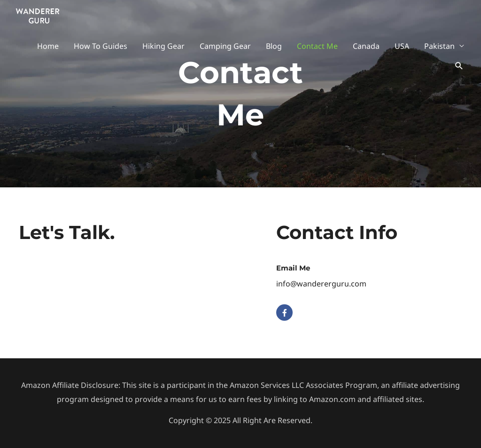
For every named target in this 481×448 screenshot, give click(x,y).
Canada (366, 46)
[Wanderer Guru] (38, 15)
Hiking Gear (163, 46)
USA (402, 46)
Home (48, 46)
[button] (459, 66)
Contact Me (317, 46)
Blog (274, 46)
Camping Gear (225, 46)
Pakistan (439, 46)
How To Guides (101, 46)
